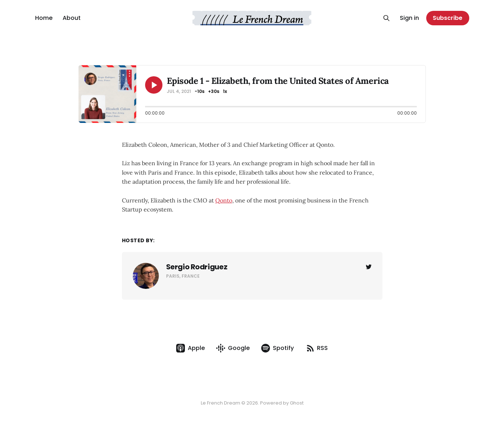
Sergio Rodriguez (197, 267)
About (72, 18)
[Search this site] (386, 18)
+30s (214, 91)
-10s (200, 91)
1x (225, 91)
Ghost (297, 403)
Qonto (224, 200)
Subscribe (448, 18)
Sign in (409, 18)
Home (44, 18)
